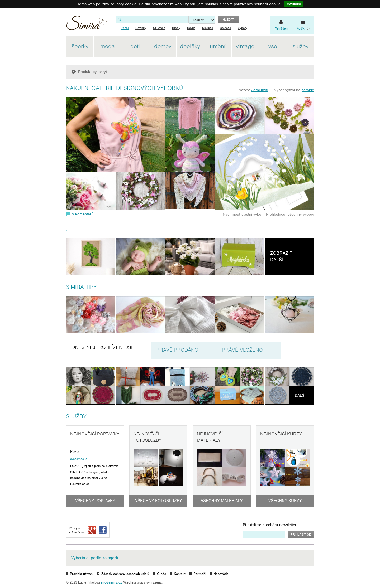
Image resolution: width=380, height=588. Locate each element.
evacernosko (79, 459)
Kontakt (180, 574)
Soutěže (225, 28)
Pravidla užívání (82, 574)
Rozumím (293, 4)
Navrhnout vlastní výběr (243, 214)
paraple (308, 90)
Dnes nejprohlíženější (102, 347)
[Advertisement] (339, 115)
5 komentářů (83, 214)
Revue (191, 28)
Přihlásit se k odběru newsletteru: (271, 525)
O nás (161, 574)
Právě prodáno (177, 350)
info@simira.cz (111, 582)
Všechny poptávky (95, 501)
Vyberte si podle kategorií (95, 558)
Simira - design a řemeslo (86, 25)
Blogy (176, 28)
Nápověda (221, 574)
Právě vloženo (242, 350)
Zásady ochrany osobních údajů (125, 574)
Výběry (243, 28)
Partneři (199, 574)
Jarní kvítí (260, 90)
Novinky (141, 28)
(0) (303, 28)
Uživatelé (159, 28)
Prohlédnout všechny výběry (290, 214)
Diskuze (208, 28)
